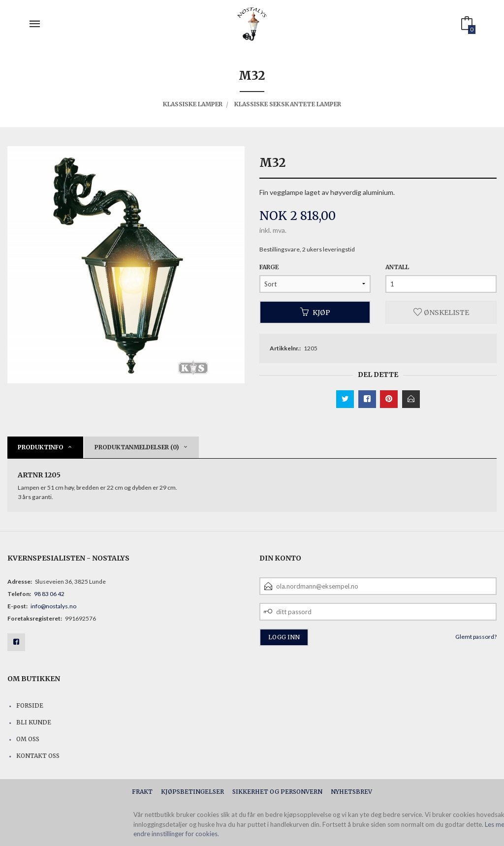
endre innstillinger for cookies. (176, 834)
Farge (269, 267)
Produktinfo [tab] (41, 447)
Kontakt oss (38, 756)
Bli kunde (34, 722)
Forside (30, 705)
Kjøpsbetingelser (192, 792)
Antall (397, 267)
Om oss (28, 739)
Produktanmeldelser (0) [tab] (137, 447)
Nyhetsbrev (351, 792)
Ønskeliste (441, 312)
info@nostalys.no (53, 606)
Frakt (142, 792)
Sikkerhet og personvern (277, 792)
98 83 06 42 (49, 594)
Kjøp (315, 312)
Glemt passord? (476, 637)
